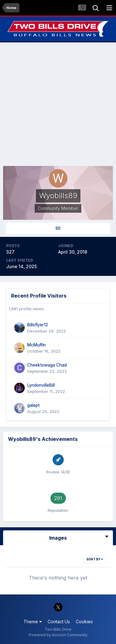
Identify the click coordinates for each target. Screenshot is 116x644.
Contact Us (59, 622)
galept (33, 405)
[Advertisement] (58, 104)
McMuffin (37, 345)
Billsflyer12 (38, 325)
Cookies (84, 622)
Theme (33, 622)
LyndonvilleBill (41, 385)
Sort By (95, 559)
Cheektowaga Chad (47, 365)
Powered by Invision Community (58, 635)
